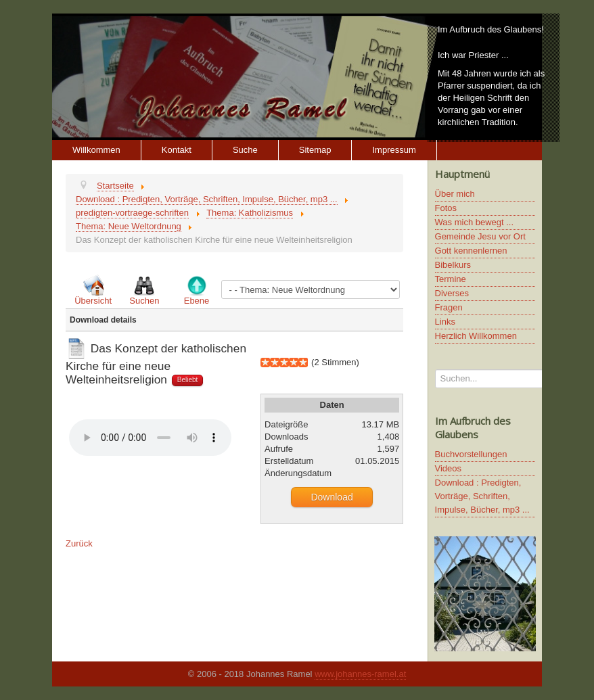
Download (332, 497)
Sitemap (315, 150)
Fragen (449, 307)
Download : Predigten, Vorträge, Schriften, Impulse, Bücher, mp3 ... (482, 496)
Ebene (197, 301)
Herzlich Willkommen (476, 336)
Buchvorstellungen (471, 454)
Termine (451, 279)
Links (445, 322)
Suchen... (435, 370)
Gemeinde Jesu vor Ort (480, 236)
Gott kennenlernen (471, 251)
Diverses (452, 293)
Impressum (394, 150)
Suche (245, 150)
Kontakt (177, 150)
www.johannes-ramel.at (360, 674)
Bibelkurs (453, 265)
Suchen (144, 301)
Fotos (446, 208)
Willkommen (96, 150)
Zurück (79, 543)
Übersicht (93, 301)
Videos (449, 468)
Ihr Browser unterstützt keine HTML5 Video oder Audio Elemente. (150, 438)
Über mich (455, 194)
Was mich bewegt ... (475, 222)
